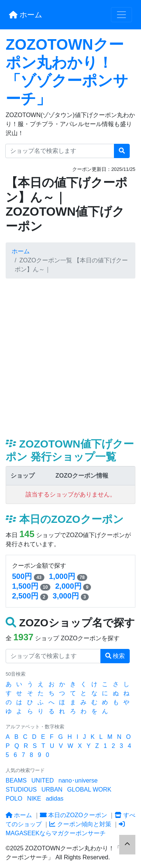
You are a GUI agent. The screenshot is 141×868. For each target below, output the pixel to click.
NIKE (34, 799)
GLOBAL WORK (89, 790)
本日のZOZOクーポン (74, 815)
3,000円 (66, 596)
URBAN (52, 790)
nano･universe (78, 780)
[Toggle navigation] (121, 15)
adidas (55, 799)
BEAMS (16, 780)
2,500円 (25, 596)
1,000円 (62, 576)
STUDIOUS (21, 790)
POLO (14, 799)
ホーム (26, 15)
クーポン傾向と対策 (80, 824)
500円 (22, 576)
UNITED (42, 780)
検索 (115, 656)
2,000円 (68, 586)
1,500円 (25, 586)
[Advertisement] (70, 358)
